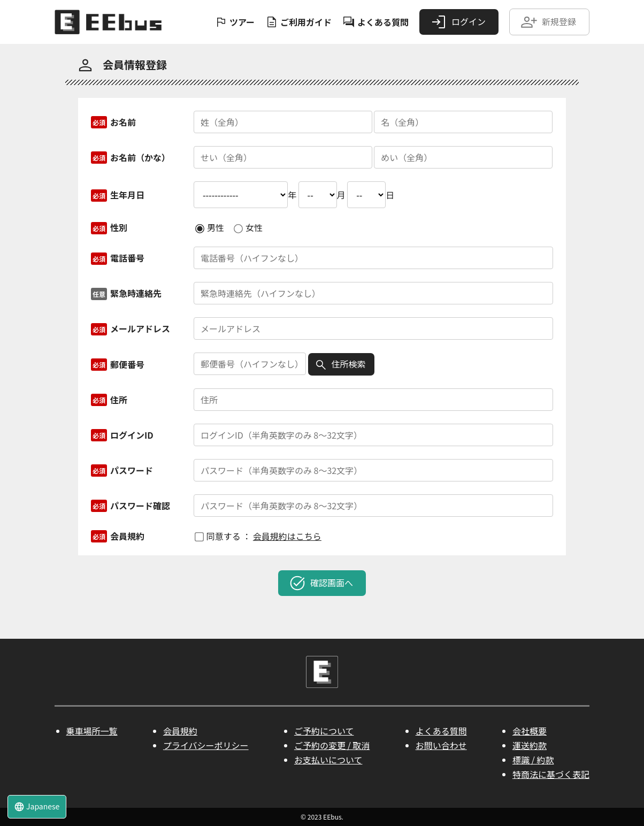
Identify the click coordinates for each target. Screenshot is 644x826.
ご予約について (324, 731)
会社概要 (530, 731)
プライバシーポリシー (206, 745)
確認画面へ (321, 583)
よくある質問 (375, 22)
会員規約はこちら (287, 536)
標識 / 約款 (533, 760)
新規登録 (548, 22)
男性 (210, 227)
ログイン (458, 22)
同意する (218, 536)
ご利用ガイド (298, 22)
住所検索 (340, 364)
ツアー (235, 22)
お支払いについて (328, 760)
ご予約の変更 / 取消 (332, 745)
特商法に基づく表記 (551, 774)
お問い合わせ (441, 745)
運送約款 (530, 745)
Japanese (37, 806)
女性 (248, 227)
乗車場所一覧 (92, 731)
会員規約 (180, 731)
